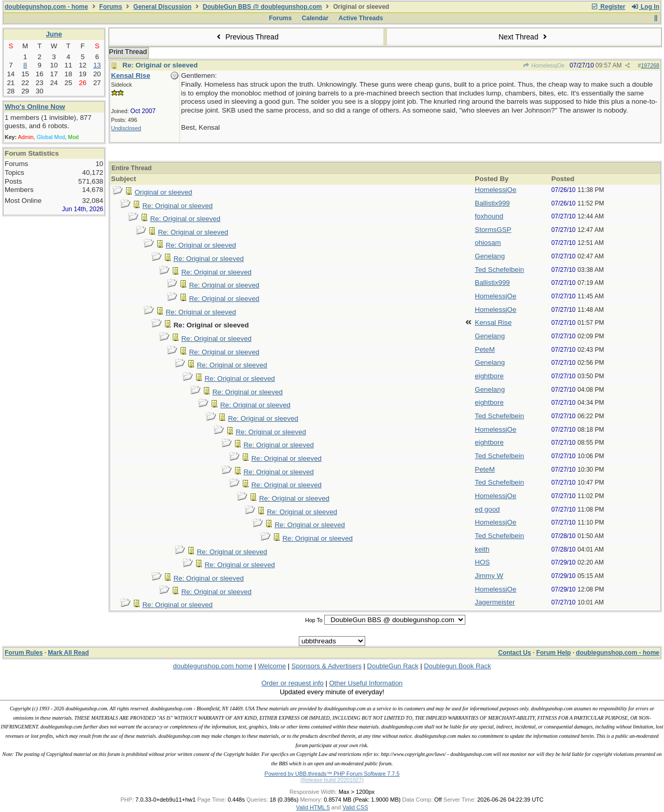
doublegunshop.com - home (46, 7)
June (54, 34)
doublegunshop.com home (212, 666)
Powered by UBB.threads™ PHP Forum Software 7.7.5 (332, 774)
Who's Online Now (35, 107)
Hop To (314, 620)
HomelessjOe (544, 65)
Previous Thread (246, 37)
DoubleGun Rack (393, 666)
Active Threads (361, 18)
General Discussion (162, 7)
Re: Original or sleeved (160, 65)
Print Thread (128, 52)
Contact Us (514, 653)
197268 (650, 65)
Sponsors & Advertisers (327, 666)
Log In (645, 7)
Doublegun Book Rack (457, 666)
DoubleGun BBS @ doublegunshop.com (262, 7)
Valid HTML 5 (313, 807)
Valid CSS (355, 807)
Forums (110, 7)
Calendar (315, 18)
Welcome (272, 666)
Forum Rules (24, 653)
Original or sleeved (163, 192)
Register (608, 7)
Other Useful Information (366, 683)
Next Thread (524, 37)
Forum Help (554, 653)
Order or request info (293, 683)
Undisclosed (126, 128)
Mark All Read (68, 653)
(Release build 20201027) (332, 780)
